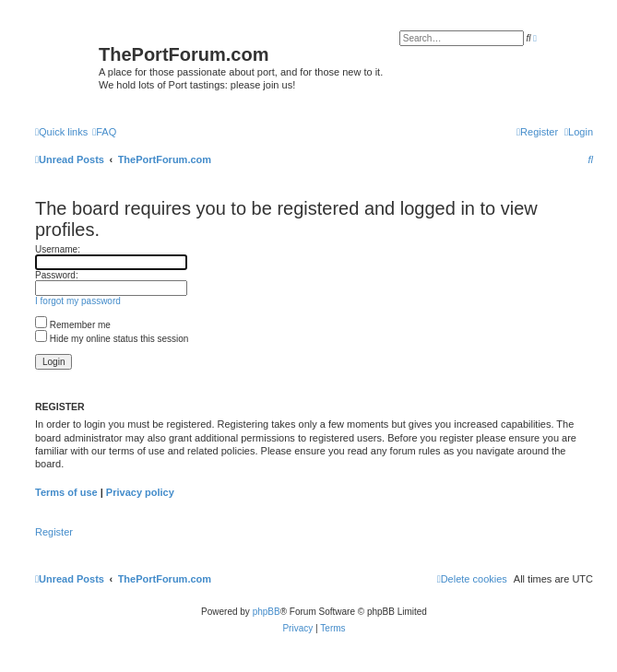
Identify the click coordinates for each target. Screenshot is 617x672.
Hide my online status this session (112, 339)
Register (54, 532)
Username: (58, 249)
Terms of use (66, 492)
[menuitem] (104, 132)
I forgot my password (78, 301)
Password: (57, 275)
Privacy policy (140, 492)
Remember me (73, 325)
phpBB (267, 612)
